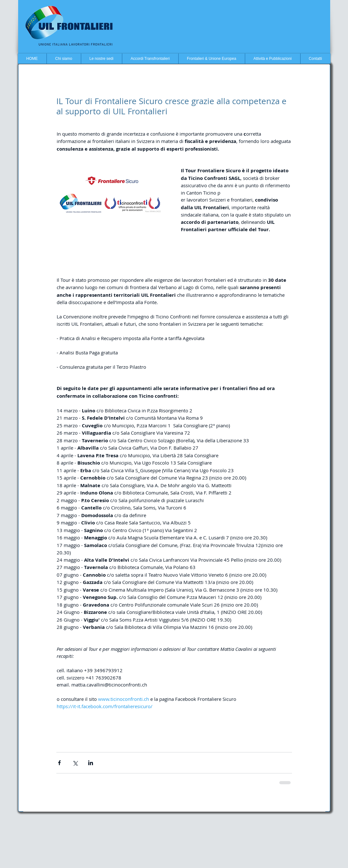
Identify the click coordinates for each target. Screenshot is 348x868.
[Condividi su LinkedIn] (91, 763)
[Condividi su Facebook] (59, 763)
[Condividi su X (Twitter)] (75, 763)
